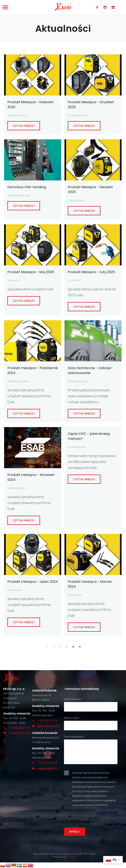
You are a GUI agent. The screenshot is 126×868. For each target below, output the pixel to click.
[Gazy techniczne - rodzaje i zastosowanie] (93, 341)
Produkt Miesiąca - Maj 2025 (31, 272)
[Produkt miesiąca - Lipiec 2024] (33, 554)
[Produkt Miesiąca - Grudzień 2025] (93, 75)
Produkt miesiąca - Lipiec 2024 (33, 582)
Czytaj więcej (24, 126)
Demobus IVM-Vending (27, 187)
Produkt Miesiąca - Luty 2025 (91, 272)
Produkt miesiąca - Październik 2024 (33, 370)
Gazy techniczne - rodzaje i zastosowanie (90, 370)
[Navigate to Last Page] (80, 647)
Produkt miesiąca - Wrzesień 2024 (31, 477)
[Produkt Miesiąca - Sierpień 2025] (93, 160)
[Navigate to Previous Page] (54, 647)
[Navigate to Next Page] (73, 647)
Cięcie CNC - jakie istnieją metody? (89, 436)
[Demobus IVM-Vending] (33, 160)
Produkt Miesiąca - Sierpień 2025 (90, 189)
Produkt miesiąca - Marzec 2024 (90, 584)
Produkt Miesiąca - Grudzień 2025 (91, 105)
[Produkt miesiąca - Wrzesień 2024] (33, 448)
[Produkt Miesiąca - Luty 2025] (93, 245)
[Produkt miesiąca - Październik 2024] (33, 341)
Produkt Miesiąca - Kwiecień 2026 (30, 105)
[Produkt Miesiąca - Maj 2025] (33, 245)
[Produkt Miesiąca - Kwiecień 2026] (33, 75)
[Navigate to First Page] (47, 647)
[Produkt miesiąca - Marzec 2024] (93, 554)
